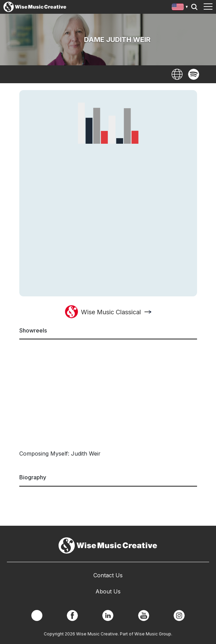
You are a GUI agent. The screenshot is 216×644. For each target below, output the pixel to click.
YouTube (144, 615)
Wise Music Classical (111, 312)
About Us (108, 591)
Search (194, 7)
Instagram (179, 615)
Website (177, 74)
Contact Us (108, 575)
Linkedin (108, 615)
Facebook (72, 615)
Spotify (194, 74)
